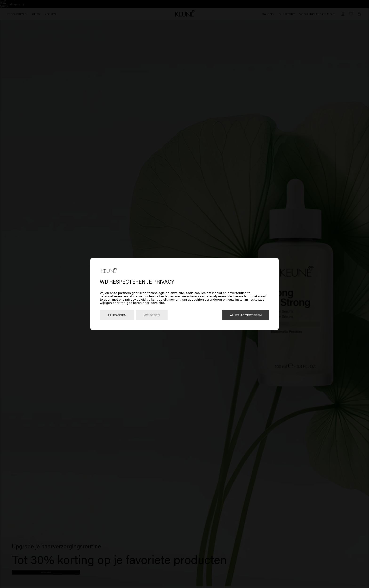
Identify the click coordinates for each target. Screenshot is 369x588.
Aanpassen (117, 315)
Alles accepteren (246, 315)
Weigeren (152, 315)
